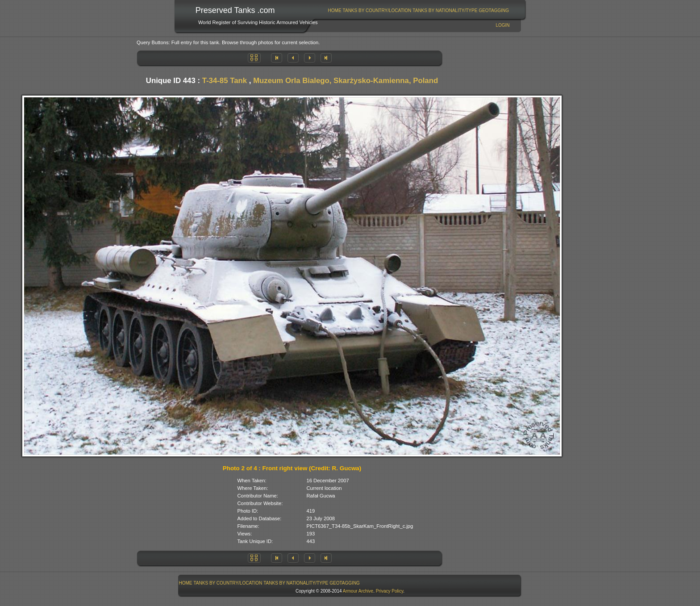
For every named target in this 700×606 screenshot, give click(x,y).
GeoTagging (494, 10)
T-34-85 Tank (225, 81)
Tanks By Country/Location (377, 10)
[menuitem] (335, 10)
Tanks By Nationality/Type (445, 10)
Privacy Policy (390, 591)
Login (502, 25)
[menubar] (418, 10)
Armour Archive (358, 591)
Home (335, 10)
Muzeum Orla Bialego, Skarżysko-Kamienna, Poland (346, 81)
